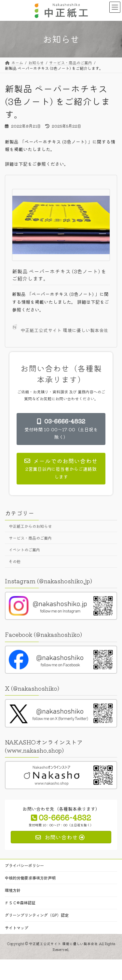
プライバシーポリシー (24, 865)
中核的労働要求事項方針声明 (30, 878)
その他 (15, 561)
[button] (61, 429)
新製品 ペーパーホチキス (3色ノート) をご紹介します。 (59, 275)
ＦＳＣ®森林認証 (20, 903)
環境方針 (13, 890)
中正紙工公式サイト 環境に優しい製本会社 (60, 329)
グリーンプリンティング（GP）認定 (37, 915)
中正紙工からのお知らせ (30, 526)
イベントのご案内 (24, 550)
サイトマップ (17, 927)
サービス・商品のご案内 (30, 538)
